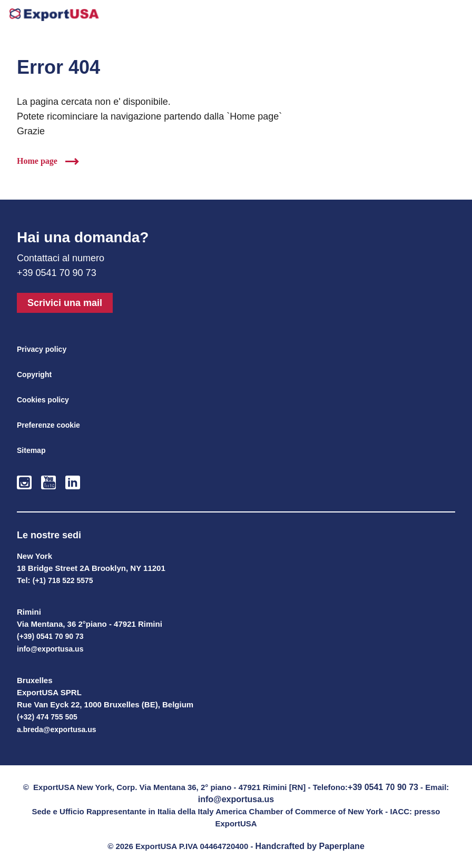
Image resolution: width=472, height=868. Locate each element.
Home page (37, 161)
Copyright (34, 374)
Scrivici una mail (65, 303)
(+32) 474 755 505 (47, 717)
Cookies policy (43, 400)
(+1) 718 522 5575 (63, 580)
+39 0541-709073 (429, 17)
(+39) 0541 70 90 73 (50, 636)
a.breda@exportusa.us (57, 729)
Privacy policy (42, 349)
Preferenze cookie (48, 425)
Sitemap (31, 450)
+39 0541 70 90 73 (383, 787)
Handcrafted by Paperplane (310, 846)
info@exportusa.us (50, 649)
